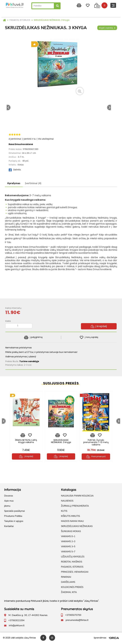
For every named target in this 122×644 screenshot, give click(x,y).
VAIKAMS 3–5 (68, 548)
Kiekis (8, 321)
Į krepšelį (99, 326)
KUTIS (64, 512)
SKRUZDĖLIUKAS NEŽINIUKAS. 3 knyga (52, 20)
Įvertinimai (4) (33, 183)
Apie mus (9, 502)
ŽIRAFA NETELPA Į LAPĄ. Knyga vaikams (26, 441)
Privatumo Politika (13, 517)
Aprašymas (14, 183)
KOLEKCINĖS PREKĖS (72, 588)
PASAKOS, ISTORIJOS (20, 20)
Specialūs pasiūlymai (14, 512)
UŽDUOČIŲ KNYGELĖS (73, 558)
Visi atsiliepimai (46, 139)
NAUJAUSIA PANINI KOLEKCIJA (77, 497)
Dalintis (15, 170)
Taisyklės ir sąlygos (14, 522)
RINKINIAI (66, 578)
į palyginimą (33, 337)
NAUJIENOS (67, 502)
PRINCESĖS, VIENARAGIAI (75, 573)
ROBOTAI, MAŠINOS (72, 563)
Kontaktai (9, 527)
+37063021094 (16, 621)
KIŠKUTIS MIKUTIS (70, 517)
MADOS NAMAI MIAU (72, 522)
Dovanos (9, 497)
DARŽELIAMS (68, 583)
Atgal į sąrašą (107, 28)
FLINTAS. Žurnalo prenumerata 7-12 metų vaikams (96, 442)
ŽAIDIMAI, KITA (69, 593)
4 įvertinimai (15, 139)
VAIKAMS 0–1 (68, 537)
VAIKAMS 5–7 (68, 553)
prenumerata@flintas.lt (77, 621)
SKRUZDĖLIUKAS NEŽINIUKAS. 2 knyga (61, 441)
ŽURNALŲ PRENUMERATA (75, 507)
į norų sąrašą (89, 337)
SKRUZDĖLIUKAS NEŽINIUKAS (77, 527)
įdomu (7, 507)
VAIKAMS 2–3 (68, 542)
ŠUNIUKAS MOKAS (71, 532)
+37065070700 (73, 616)
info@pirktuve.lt (17, 627)
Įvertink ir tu (30, 139)
